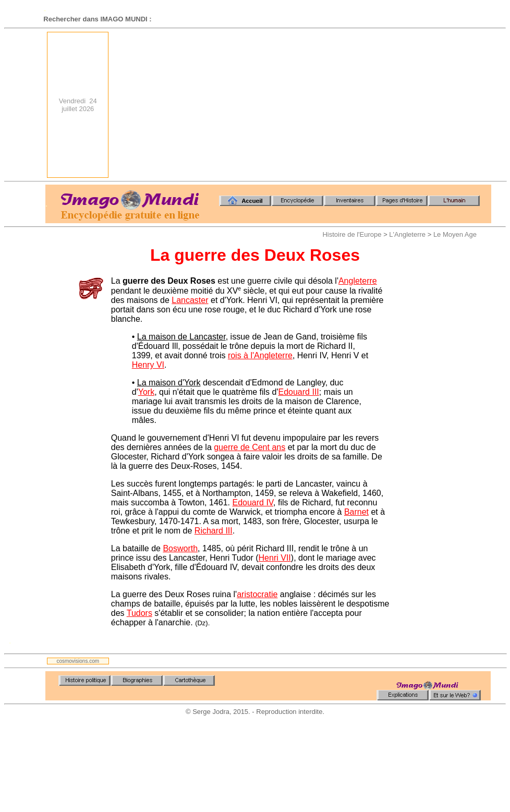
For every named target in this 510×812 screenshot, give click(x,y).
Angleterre (358, 281)
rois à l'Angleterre (260, 355)
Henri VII (275, 558)
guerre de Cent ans (250, 447)
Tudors (139, 613)
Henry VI (148, 365)
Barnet (356, 512)
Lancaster (190, 300)
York (146, 392)
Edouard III (299, 392)
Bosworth (180, 548)
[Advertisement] (353, 105)
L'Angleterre (407, 234)
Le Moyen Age (455, 234)
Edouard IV (253, 502)
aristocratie (257, 594)
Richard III (214, 531)
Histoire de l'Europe (352, 234)
